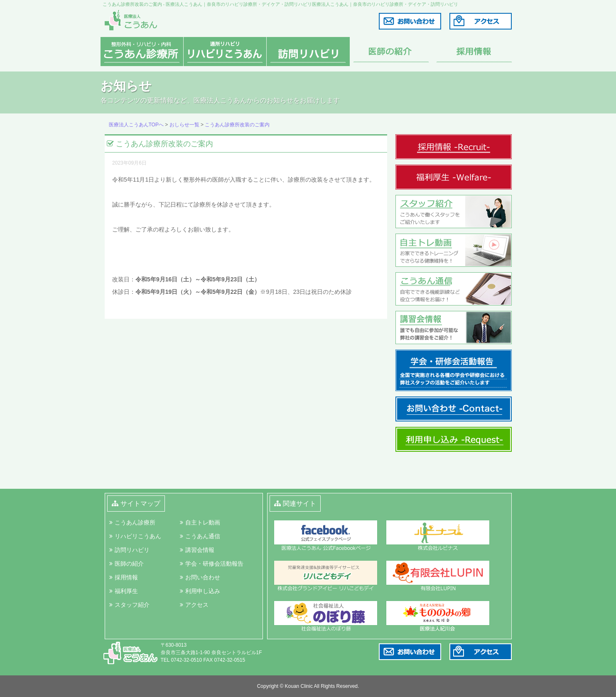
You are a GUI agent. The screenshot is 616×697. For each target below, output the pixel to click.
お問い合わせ (203, 577)
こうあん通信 (203, 536)
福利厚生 (126, 591)
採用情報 (126, 577)
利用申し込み (203, 591)
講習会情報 (200, 550)
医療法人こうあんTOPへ (136, 125)
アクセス (197, 605)
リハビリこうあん (138, 536)
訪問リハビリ (132, 550)
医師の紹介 (129, 564)
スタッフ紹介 (132, 605)
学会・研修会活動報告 (214, 564)
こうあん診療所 (135, 522)
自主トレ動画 (203, 522)
